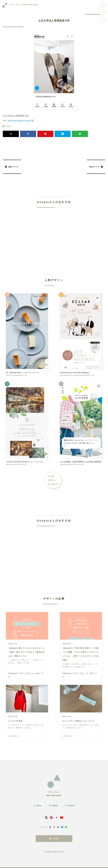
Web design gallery (24, 5)
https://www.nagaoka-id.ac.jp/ (19, 121)
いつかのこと (13, 736)
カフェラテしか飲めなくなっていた (78, 721)
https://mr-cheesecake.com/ (15, 375)
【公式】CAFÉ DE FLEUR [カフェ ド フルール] (24, 462)
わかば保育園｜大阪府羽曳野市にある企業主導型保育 (81, 462)
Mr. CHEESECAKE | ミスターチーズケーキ (23, 373)
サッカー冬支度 (15, 721)
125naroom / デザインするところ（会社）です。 (26, 675)
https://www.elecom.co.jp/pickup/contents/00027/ (76, 375)
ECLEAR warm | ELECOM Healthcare (75, 373)
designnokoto (58, 852)
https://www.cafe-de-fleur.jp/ (15, 464)
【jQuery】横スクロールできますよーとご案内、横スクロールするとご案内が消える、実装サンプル (26, 652)
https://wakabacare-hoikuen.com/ (71, 464)
